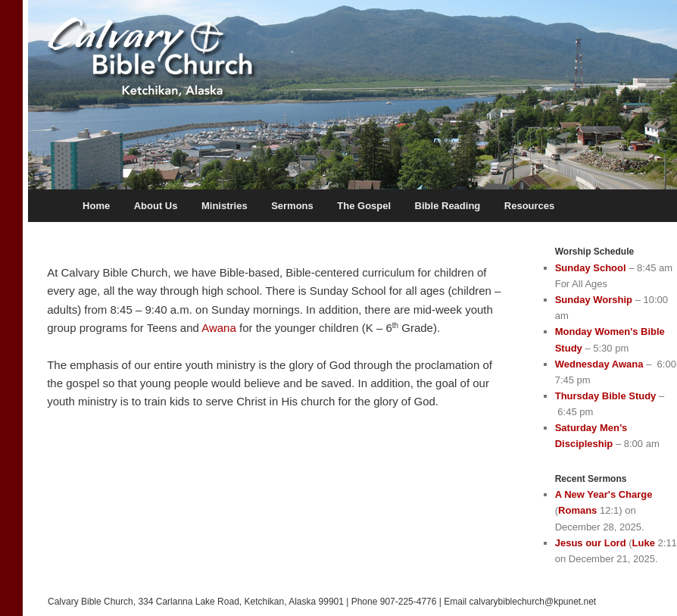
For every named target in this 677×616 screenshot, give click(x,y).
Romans (577, 510)
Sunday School (591, 268)
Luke (644, 543)
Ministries (225, 206)
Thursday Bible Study (606, 396)
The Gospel (364, 206)
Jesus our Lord (591, 543)
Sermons (292, 206)
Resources (529, 206)
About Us (156, 206)
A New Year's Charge (604, 494)
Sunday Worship (594, 300)
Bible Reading (448, 206)
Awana (219, 328)
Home (96, 206)
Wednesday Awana (599, 364)
